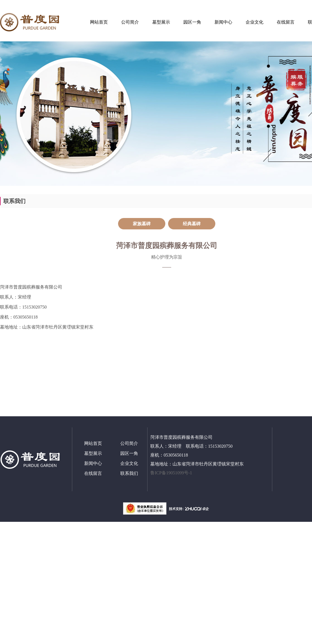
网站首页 (99, 22)
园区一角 (192, 22)
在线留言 (286, 22)
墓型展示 (161, 22)
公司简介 (130, 22)
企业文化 (254, 22)
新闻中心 (223, 22)
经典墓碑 (192, 224)
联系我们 (129, 473)
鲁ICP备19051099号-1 (172, 473)
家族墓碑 (142, 224)
